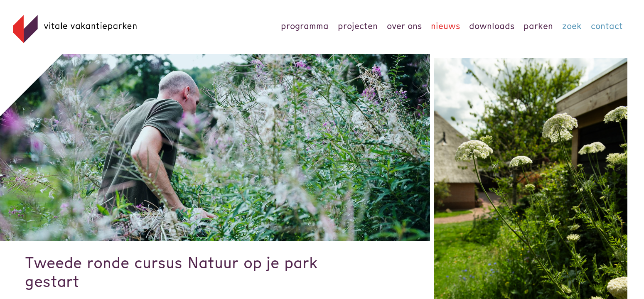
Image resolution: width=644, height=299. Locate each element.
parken (538, 26)
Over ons (404, 26)
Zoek (572, 26)
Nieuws (445, 26)
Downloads (492, 26)
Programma (305, 26)
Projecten (358, 26)
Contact (607, 26)
